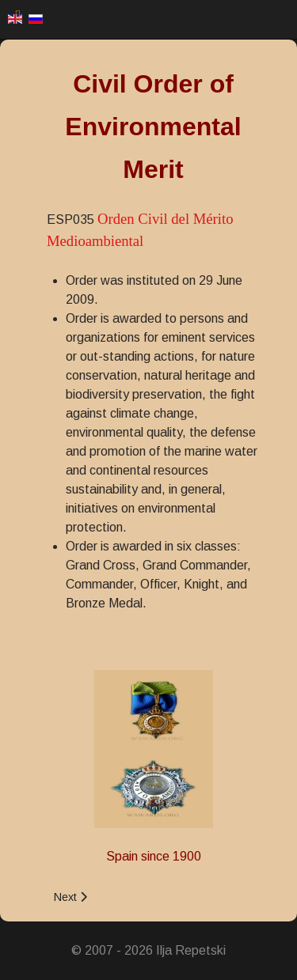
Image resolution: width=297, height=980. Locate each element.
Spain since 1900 (154, 856)
